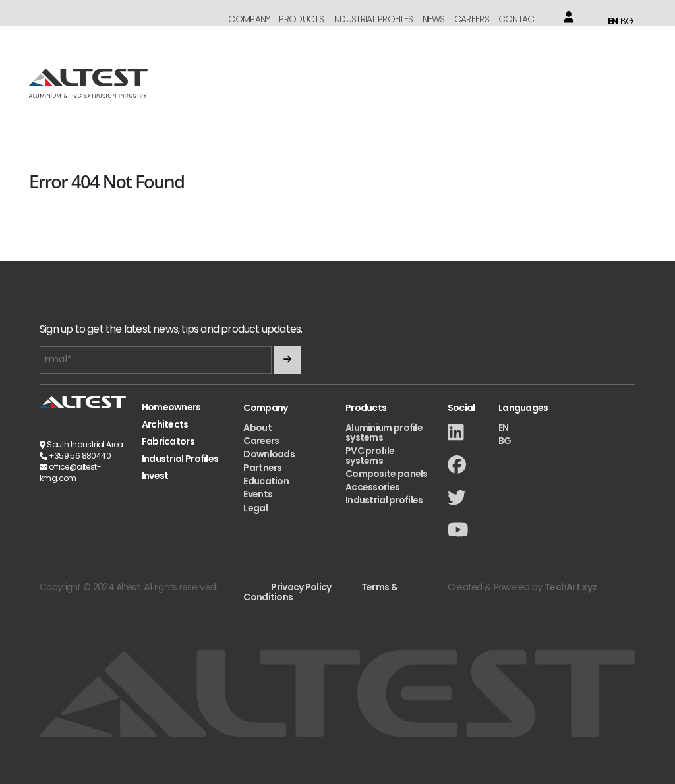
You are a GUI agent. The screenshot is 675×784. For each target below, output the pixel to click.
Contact (518, 19)
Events (258, 494)
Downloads (269, 454)
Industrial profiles (384, 500)
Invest (155, 476)
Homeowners (171, 407)
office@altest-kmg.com (70, 472)
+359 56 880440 (80, 456)
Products (301, 19)
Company (249, 19)
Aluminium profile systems (384, 433)
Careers (472, 19)
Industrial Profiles (373, 19)
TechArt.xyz (571, 587)
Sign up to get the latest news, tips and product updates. (171, 330)
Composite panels (387, 474)
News (434, 19)
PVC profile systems (370, 456)
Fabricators (168, 442)
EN (613, 21)
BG (627, 21)
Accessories (372, 487)
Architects (165, 425)
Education (266, 481)
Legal (255, 508)
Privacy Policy (301, 587)
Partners (262, 468)
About (257, 428)
